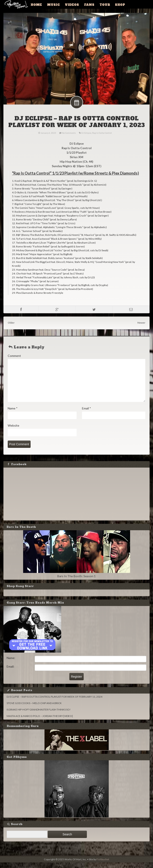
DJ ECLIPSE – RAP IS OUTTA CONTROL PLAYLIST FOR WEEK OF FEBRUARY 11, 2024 (55, 702)
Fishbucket (103, 865)
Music (51, 5)
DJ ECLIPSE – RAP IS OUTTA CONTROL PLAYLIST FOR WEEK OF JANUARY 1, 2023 (77, 124)
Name (13, 414)
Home (36, 5)
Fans (85, 5)
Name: (12, 663)
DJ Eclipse (86, 138)
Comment (15, 361)
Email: (11, 672)
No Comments (69, 138)
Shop (113, 5)
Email (86, 414)
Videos (69, 5)
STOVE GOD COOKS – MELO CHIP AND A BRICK (35, 709)
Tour (99, 5)
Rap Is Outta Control (102, 138)
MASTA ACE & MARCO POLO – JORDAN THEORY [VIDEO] (41, 722)
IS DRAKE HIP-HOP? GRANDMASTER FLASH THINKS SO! (39, 715)
